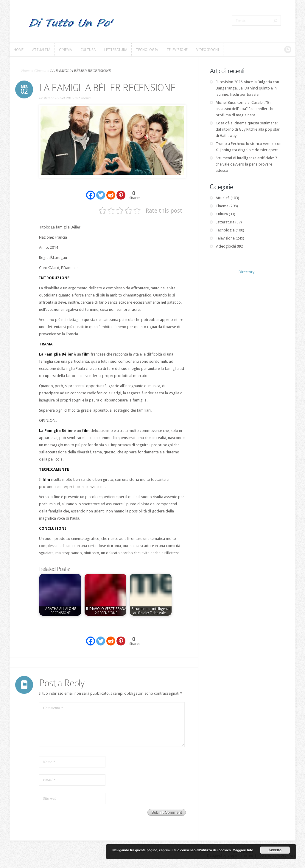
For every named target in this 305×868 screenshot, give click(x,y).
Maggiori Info (243, 850)
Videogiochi (226, 246)
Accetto (275, 850)
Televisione (225, 238)
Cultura (222, 214)
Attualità (223, 198)
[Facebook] (91, 191)
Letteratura (225, 222)
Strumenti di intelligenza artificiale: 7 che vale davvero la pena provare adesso (246, 164)
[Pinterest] (121, 191)
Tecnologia (225, 230)
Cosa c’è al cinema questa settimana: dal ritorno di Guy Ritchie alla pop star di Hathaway (248, 129)
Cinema (40, 71)
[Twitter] (101, 191)
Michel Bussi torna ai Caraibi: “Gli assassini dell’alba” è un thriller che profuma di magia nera (245, 109)
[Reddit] (111, 191)
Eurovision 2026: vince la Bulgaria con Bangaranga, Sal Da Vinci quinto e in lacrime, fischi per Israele (247, 88)
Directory (246, 272)
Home (26, 71)
